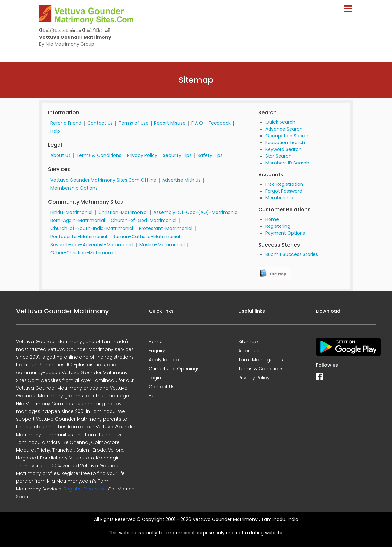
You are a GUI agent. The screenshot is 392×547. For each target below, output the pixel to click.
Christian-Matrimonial (123, 212)
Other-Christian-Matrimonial (83, 253)
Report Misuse (170, 123)
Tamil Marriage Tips (261, 360)
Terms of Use (134, 123)
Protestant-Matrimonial (166, 228)
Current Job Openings (174, 369)
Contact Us (100, 123)
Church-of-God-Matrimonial (144, 220)
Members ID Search (287, 163)
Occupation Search (287, 136)
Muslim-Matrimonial (162, 245)
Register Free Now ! (85, 489)
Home (272, 219)
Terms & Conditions (99, 155)
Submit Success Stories (292, 254)
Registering (278, 226)
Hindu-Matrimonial (71, 212)
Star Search (278, 156)
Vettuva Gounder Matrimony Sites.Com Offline (103, 180)
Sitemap (248, 342)
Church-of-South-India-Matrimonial (92, 228)
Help (55, 131)
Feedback (220, 123)
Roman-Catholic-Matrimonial (146, 237)
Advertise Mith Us (181, 180)
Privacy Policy (142, 155)
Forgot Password (284, 191)
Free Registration (284, 184)
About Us (60, 155)
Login (155, 378)
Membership (279, 198)
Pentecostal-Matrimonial (79, 237)
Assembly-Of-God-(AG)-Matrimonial (196, 212)
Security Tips (177, 155)
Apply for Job (164, 360)
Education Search (285, 142)
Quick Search (280, 122)
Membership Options (74, 188)
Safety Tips (210, 155)
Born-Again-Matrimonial (78, 220)
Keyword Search (283, 149)
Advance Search (284, 129)
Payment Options (285, 233)
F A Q (197, 123)
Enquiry (157, 351)
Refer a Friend (66, 123)
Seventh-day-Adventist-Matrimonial (92, 245)
